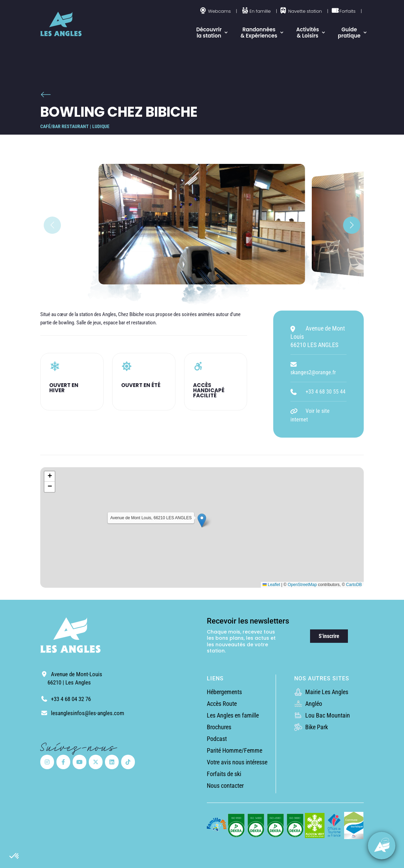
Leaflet (271, 585)
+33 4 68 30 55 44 (326, 392)
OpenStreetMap (302, 585)
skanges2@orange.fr (313, 372)
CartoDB (354, 585)
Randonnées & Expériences (259, 33)
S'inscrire (329, 636)
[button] (14, 856)
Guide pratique (349, 33)
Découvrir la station (209, 33)
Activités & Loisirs (308, 33)
